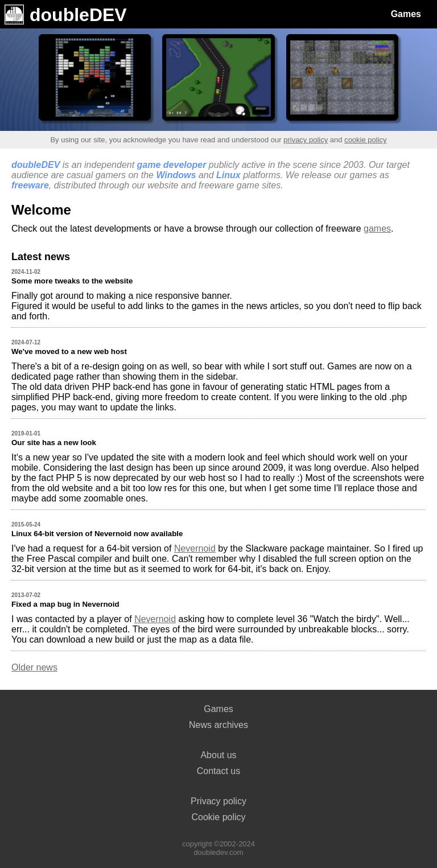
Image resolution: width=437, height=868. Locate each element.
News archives (218, 725)
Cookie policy (218, 817)
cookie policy (365, 140)
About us (218, 755)
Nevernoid (195, 548)
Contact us (218, 771)
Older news (34, 667)
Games (406, 14)
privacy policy (306, 140)
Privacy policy (218, 801)
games (377, 229)
